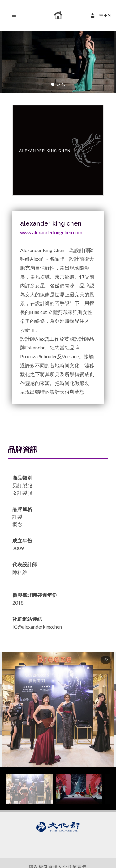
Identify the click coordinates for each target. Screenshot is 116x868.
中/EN (101, 15)
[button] (53, 84)
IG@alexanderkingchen (37, 627)
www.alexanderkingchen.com (51, 232)
